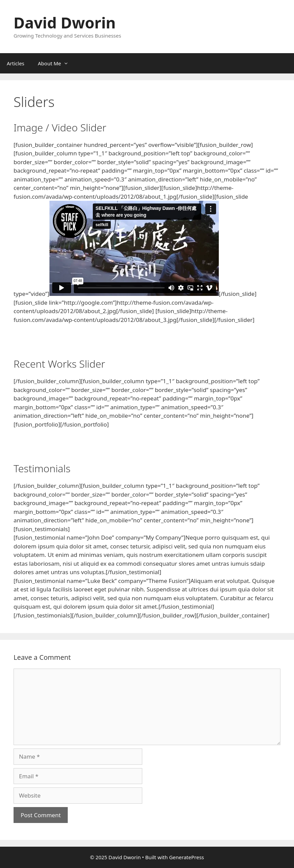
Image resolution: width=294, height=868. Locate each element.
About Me (57, 63)
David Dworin (65, 23)
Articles (16, 63)
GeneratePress (186, 857)
